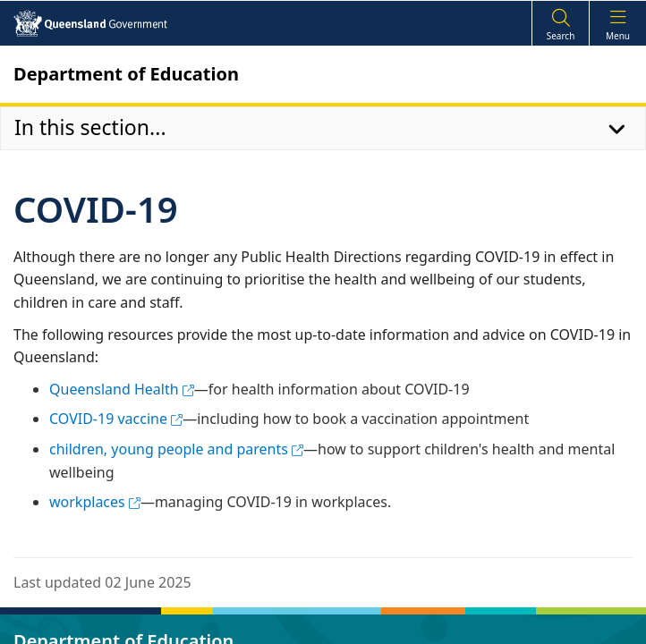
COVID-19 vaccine (116, 419)
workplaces (95, 502)
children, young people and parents (176, 449)
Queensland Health (122, 389)
